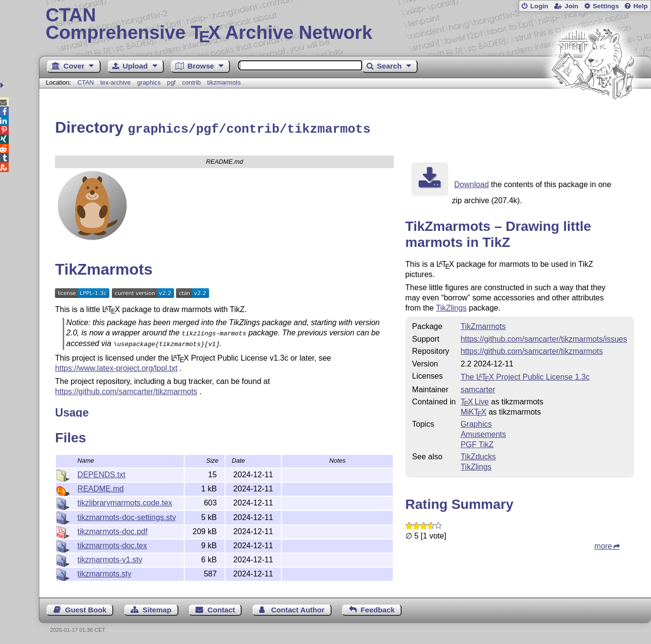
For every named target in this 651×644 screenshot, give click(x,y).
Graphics (476, 423)
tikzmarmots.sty (104, 572)
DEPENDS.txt (101, 473)
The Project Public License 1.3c (525, 375)
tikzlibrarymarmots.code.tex (125, 501)
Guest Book (86, 608)
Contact (221, 608)
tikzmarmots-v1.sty (110, 558)
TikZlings (451, 306)
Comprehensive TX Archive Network (345, 24)
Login (539, 6)
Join (571, 6)
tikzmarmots (224, 82)
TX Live (475, 400)
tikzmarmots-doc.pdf (112, 530)
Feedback (378, 608)
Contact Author (298, 608)
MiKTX (473, 410)
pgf (172, 82)
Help (641, 6)
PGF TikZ (477, 443)
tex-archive (115, 82)
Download (471, 183)
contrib (192, 82)
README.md (100, 487)
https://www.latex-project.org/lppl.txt (116, 365)
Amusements (483, 433)
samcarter (478, 388)
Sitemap (157, 608)
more (603, 545)
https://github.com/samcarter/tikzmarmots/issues (544, 338)
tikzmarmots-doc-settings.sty (127, 516)
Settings (606, 6)
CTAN (86, 82)
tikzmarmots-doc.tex (112, 544)
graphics (149, 82)
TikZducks (478, 455)
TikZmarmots (483, 325)
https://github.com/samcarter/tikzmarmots (126, 388)
